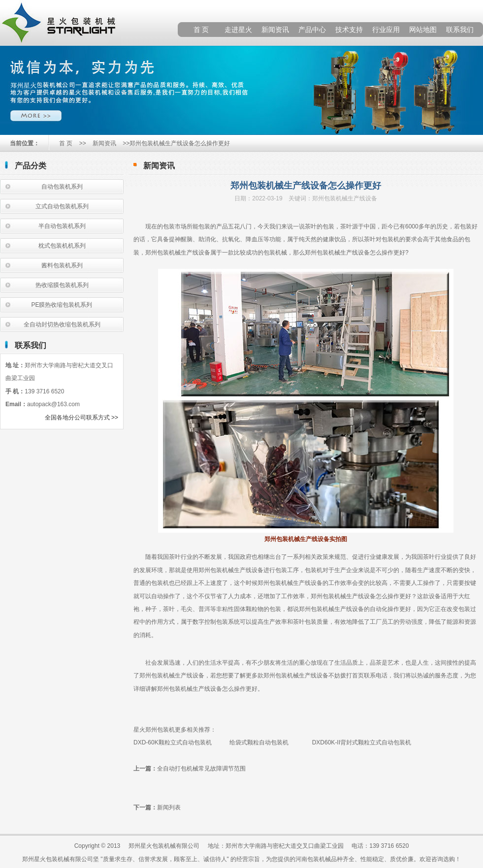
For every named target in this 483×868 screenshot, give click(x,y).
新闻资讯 (275, 30)
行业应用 (386, 30)
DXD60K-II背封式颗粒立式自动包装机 (362, 742)
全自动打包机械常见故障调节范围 (201, 769)
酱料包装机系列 (62, 265)
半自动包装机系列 (62, 226)
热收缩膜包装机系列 (62, 285)
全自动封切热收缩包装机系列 (62, 324)
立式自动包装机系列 (62, 206)
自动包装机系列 (62, 187)
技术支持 (349, 30)
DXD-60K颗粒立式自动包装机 (176, 742)
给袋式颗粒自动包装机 (259, 742)
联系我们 (460, 30)
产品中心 (312, 30)
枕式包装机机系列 (62, 246)
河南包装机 (310, 859)
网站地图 (423, 30)
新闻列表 (169, 807)
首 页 (201, 30)
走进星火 (238, 30)
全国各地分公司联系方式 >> (81, 418)
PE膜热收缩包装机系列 (62, 305)
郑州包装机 (160, 253)
